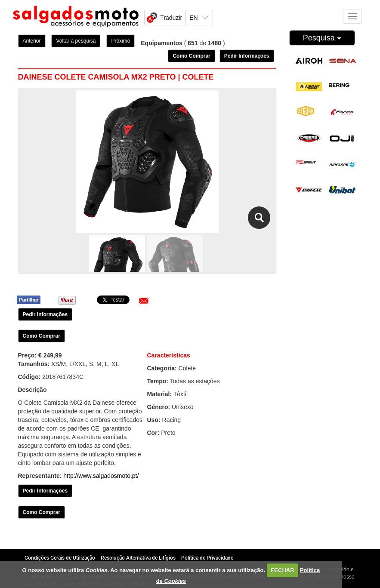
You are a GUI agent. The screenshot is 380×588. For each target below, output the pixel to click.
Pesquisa (322, 38)
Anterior (32, 41)
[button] (144, 301)
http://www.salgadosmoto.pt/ (101, 476)
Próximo (120, 41)
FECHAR (282, 570)
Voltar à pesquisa (76, 41)
